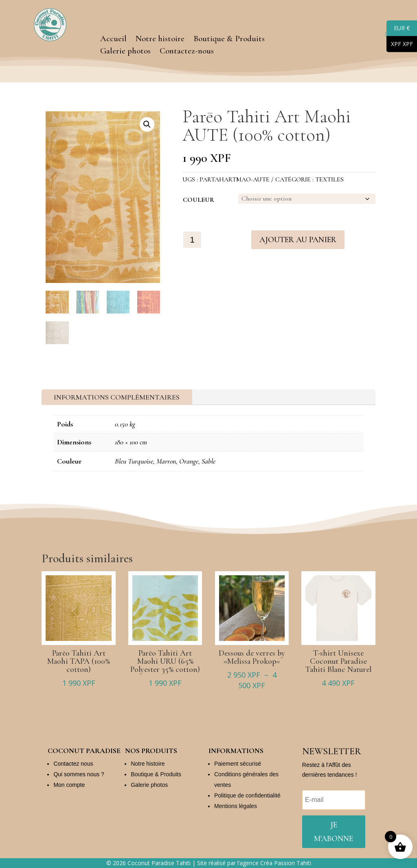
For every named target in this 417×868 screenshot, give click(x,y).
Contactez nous (73, 764)
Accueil (113, 40)
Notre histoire (160, 40)
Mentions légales (236, 806)
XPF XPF (400, 44)
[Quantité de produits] (192, 239)
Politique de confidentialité (247, 795)
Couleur (199, 200)
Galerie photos (125, 52)
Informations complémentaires (117, 397)
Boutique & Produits (229, 40)
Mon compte (69, 785)
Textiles (329, 179)
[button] (147, 124)
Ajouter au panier (298, 239)
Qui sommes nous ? (79, 774)
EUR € (398, 28)
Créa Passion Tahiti (286, 863)
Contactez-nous (187, 52)
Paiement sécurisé (238, 764)
